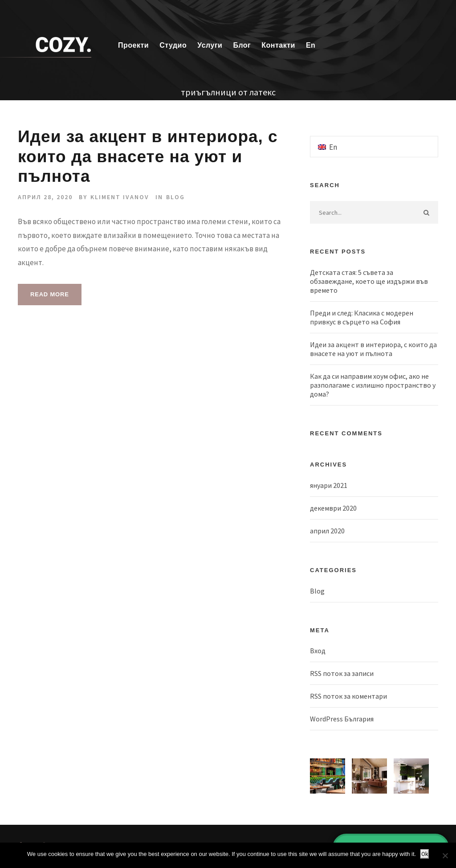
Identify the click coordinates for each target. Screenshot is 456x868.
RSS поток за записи (342, 673)
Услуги (210, 45)
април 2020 (327, 531)
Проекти (133, 45)
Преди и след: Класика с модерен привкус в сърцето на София (362, 317)
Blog (175, 197)
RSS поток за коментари (348, 696)
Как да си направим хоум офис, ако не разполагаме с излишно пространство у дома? (373, 385)
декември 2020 (333, 508)
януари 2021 (329, 485)
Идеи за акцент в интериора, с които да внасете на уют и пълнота (148, 156)
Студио (173, 45)
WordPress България (342, 719)
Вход (318, 651)
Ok (425, 854)
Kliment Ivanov (120, 197)
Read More (50, 294)
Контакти (278, 45)
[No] (445, 856)
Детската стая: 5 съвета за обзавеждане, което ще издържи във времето (369, 281)
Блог (242, 45)
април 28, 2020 (45, 197)
